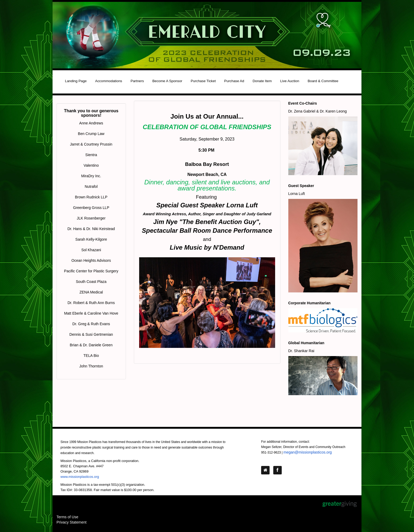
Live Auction (290, 81)
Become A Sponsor (167, 81)
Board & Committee (323, 81)
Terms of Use (67, 517)
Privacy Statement (72, 522)
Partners (137, 81)
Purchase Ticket (203, 81)
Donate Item (262, 81)
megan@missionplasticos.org (308, 452)
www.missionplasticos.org (80, 477)
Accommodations (109, 81)
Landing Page (76, 81)
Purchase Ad (234, 81)
